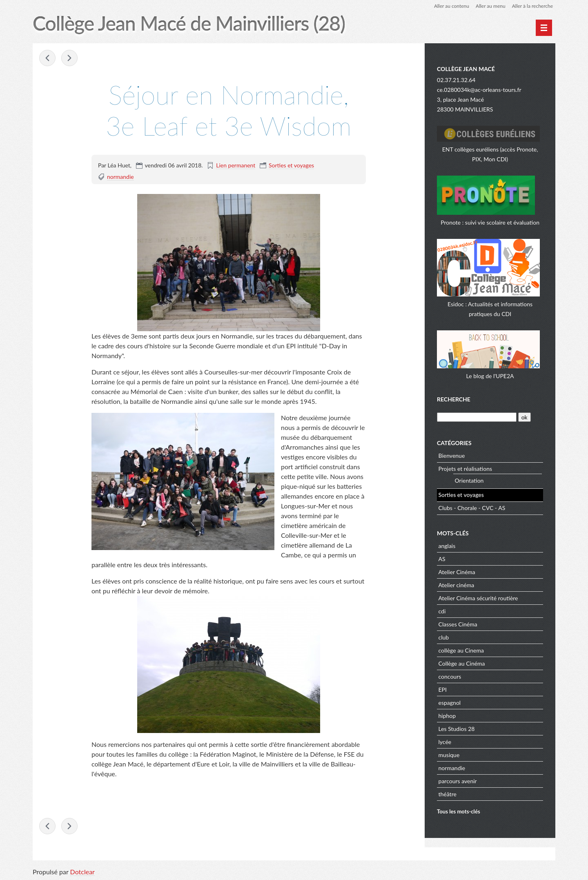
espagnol (450, 703)
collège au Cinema (461, 650)
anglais (447, 546)
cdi (442, 611)
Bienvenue (452, 456)
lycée (445, 742)
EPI (443, 690)
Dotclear (82, 872)
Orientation (469, 480)
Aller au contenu (452, 6)
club (444, 637)
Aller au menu (491, 6)
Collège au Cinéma (462, 663)
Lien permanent (236, 165)
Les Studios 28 (457, 729)
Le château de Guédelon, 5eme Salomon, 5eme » (69, 58)
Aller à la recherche (532, 6)
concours (450, 676)
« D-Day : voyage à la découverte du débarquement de (47, 58)
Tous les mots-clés (459, 811)
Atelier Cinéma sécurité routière (478, 598)
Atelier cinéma (457, 585)
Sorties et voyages (291, 165)
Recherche (454, 399)
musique (449, 755)
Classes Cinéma (458, 624)
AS (442, 559)
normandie (120, 177)
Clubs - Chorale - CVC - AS (472, 508)
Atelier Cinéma (457, 572)
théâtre (448, 794)
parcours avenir (458, 781)
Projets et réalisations (465, 469)
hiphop (447, 716)
